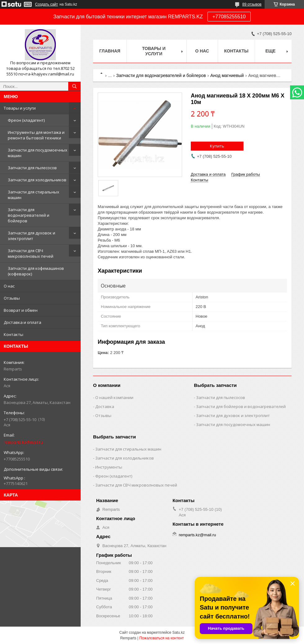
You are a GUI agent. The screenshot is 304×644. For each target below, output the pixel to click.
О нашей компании (114, 397)
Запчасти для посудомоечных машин (38, 153)
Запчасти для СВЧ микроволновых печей (31, 253)
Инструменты (109, 467)
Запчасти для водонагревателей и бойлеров (29, 215)
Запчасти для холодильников (37, 180)
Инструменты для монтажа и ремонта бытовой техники (36, 135)
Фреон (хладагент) (26, 120)
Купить (217, 146)
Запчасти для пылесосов (32, 168)
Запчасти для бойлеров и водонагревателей (241, 406)
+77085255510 (229, 17)
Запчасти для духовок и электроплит (31, 236)
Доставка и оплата (22, 322)
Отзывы (12, 298)
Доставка (105, 406)
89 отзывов (252, 4)
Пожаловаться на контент (161, 638)
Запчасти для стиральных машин (34, 195)
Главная (110, 51)
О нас (9, 286)
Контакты (13, 334)
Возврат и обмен (21, 310)
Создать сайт (47, 4)
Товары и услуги (20, 108)
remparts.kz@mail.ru (23, 442)
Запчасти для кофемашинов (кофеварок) (36, 271)
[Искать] (74, 86)
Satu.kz (178, 633)
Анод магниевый (227, 75)
